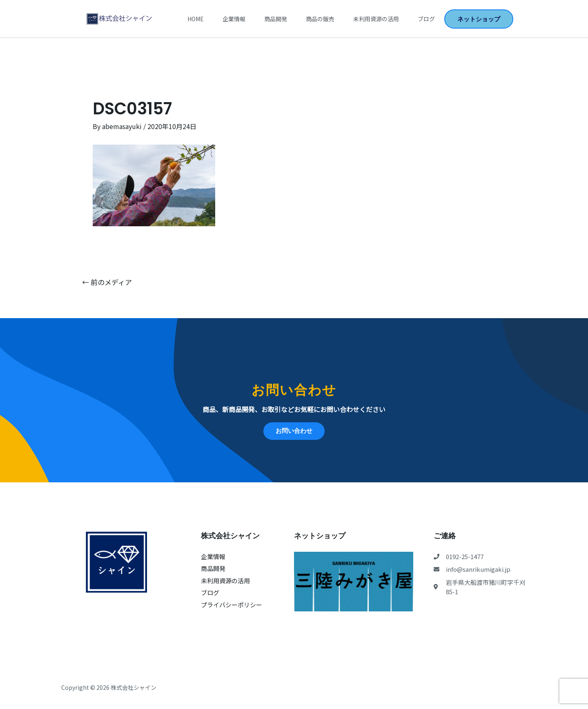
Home (196, 19)
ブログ (426, 19)
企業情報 (234, 19)
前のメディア (107, 282)
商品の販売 (320, 19)
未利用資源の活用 (376, 19)
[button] (479, 19)
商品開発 (276, 19)
